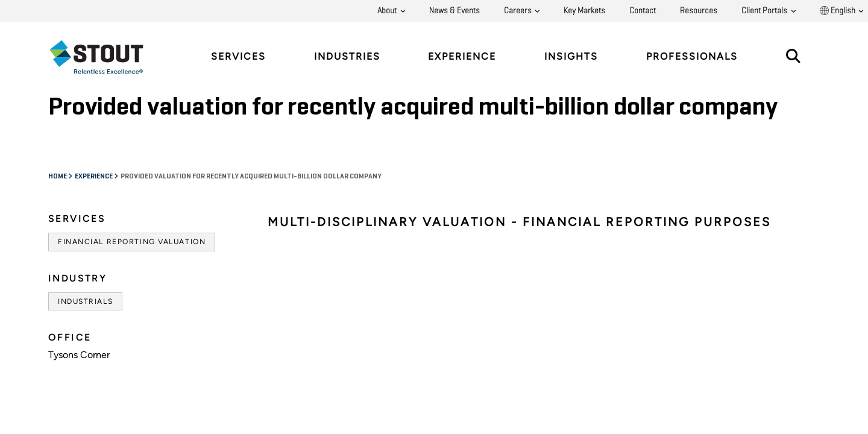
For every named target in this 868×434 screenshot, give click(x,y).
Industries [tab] (347, 56)
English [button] (838, 11)
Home (58, 177)
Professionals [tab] (692, 56)
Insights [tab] (571, 56)
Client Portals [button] (765, 11)
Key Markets (584, 11)
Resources (699, 11)
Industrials (85, 301)
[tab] (105, 57)
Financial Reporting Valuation (132, 242)
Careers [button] (519, 11)
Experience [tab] (462, 56)
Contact (643, 11)
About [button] (388, 11)
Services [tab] (238, 56)
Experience (94, 177)
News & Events (454, 11)
